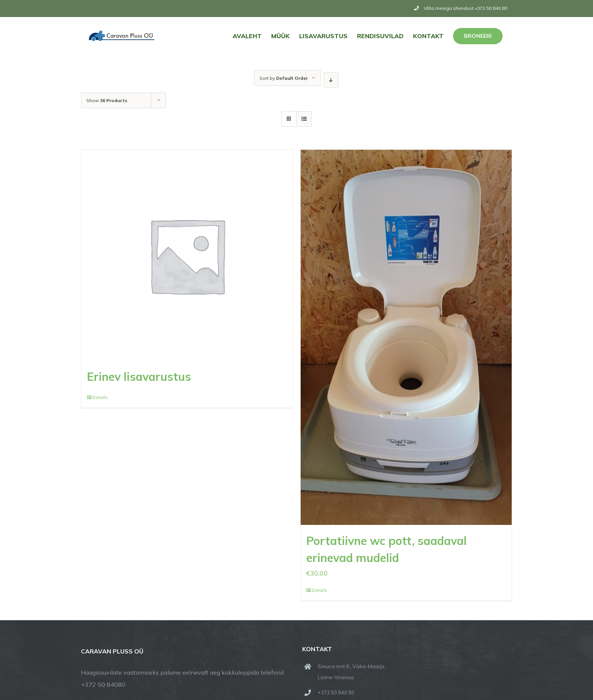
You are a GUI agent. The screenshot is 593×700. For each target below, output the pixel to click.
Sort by (284, 78)
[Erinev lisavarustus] (187, 255)
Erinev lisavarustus (139, 377)
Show (107, 100)
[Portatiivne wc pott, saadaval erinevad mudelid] (406, 337)
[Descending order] (331, 80)
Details (100, 397)
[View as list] (304, 119)
